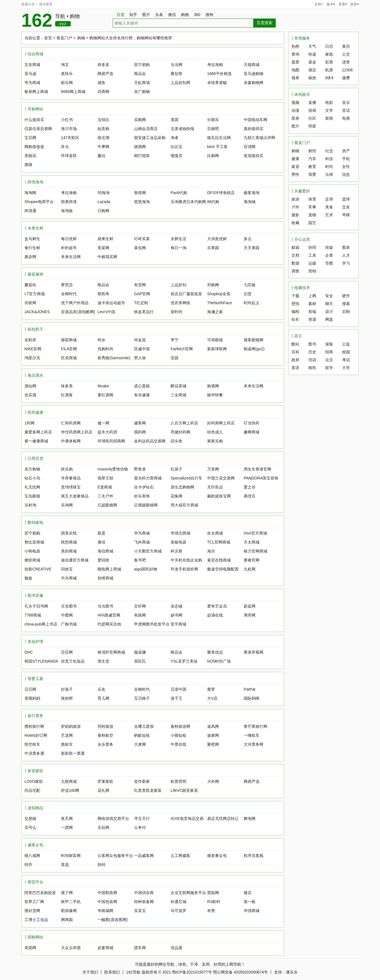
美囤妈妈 (32, 698)
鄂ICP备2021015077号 (192, 972)
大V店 (212, 698)
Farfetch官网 (182, 349)
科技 (329, 159)
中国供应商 (144, 893)
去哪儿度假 (144, 727)
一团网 (67, 828)
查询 (295, 54)
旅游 (295, 199)
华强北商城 (180, 533)
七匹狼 (250, 285)
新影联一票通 (73, 753)
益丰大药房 (107, 432)
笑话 (346, 111)
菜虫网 (140, 248)
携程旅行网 (34, 727)
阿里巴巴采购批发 (40, 893)
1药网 (30, 423)
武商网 (103, 92)
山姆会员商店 (146, 129)
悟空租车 (32, 744)
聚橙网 (213, 744)
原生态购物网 (182, 487)
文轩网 (140, 606)
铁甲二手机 (71, 902)
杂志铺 (177, 606)
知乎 (135, 15)
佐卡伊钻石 (144, 487)
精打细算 (142, 156)
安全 (329, 296)
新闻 (329, 118)
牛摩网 (103, 147)
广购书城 (69, 624)
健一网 (103, 423)
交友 (346, 207)
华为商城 (32, 83)
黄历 (346, 46)
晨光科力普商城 (148, 478)
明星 (312, 126)
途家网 (213, 735)
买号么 (30, 828)
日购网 (103, 211)
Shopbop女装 (219, 294)
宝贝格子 (142, 698)
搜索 (346, 304)
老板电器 (178, 542)
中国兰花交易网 (221, 478)
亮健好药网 (180, 432)
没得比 (103, 120)
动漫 (295, 111)
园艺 (312, 223)
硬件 (346, 296)
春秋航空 (105, 735)
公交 (346, 54)
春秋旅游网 (180, 727)
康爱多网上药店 (38, 432)
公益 (346, 344)
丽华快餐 (215, 395)
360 (199, 15)
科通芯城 (178, 902)
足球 (329, 199)
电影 (329, 103)
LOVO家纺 (34, 782)
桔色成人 (215, 432)
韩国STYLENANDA (41, 661)
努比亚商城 (34, 542)
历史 (312, 352)
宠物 (312, 215)
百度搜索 (264, 23)
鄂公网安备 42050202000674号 (240, 972)
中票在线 (178, 744)
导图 (329, 263)
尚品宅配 (32, 791)
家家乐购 (215, 441)
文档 (295, 255)
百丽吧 (213, 129)
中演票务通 (34, 753)
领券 (295, 78)
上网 (312, 296)
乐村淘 (30, 505)
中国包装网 (107, 902)
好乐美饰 (142, 496)
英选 (65, 865)
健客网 (140, 423)
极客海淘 (252, 193)
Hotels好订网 (36, 735)
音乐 (346, 103)
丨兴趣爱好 (300, 191)
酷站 (295, 344)
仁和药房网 (71, 423)
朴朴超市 (69, 248)
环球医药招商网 (111, 441)
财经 (312, 151)
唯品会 (140, 74)
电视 (346, 118)
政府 (295, 360)
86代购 (213, 202)
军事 (312, 207)
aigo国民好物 (146, 569)
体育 (312, 199)
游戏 (312, 111)
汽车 (312, 159)
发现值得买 (254, 156)
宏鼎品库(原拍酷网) (78, 312)
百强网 (250, 147)
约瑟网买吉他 (109, 624)
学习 (346, 263)
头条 (161, 15)
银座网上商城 (36, 92)
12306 (347, 70)
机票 (329, 70)
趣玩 (101, 156)
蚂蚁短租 (142, 735)
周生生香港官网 (257, 469)
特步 (101, 340)
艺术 (329, 215)
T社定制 (141, 303)
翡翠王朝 (105, 478)
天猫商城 (252, 65)
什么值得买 (34, 120)
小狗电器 (32, 551)
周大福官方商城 (184, 505)
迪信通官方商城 (75, 560)
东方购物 (32, 469)
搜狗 (209, 15)
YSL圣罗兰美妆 (184, 661)
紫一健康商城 (36, 441)
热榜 (295, 46)
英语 (295, 368)
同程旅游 (105, 727)
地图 (295, 70)
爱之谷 (250, 487)
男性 (295, 175)
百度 (121, 15)
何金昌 (140, 340)
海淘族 (67, 211)
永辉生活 (178, 239)
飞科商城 (142, 542)
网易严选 (105, 74)
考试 (346, 360)
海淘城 (250, 202)
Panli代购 (179, 193)
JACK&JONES (37, 312)
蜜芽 (211, 689)
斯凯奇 (103, 294)
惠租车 (67, 744)
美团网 (30, 948)
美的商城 (69, 551)
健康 (295, 159)
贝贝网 (30, 689)
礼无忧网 (32, 487)
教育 (312, 167)
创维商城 (105, 578)
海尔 (211, 551)
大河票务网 (254, 744)
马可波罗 (178, 911)
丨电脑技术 (300, 288)
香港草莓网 (254, 652)
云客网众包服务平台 (115, 856)
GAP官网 (142, 294)
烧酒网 (140, 147)
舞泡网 (250, 819)
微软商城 (32, 560)
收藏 (295, 223)
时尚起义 (252, 303)
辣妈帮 (67, 698)
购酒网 (213, 386)
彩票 (329, 62)
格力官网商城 (255, 551)
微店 (248, 893)
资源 (312, 320)
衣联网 (30, 303)
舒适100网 (70, 791)
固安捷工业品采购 (150, 138)
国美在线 (69, 533)
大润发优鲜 (217, 239)
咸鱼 (101, 83)
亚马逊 (30, 74)
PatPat (249, 689)
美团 (175, 120)
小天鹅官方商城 (148, 551)
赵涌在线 (215, 615)
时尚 (329, 167)
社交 (329, 151)
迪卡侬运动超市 (111, 303)
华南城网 (105, 911)
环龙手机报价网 (184, 569)
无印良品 (215, 487)
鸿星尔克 (32, 358)
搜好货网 (32, 911)
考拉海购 (215, 65)
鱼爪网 (67, 819)
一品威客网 (144, 856)
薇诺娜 (140, 652)
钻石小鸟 (32, 478)
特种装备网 (144, 902)
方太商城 (252, 542)
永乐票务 (105, 744)
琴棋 (346, 215)
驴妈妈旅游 (71, 727)
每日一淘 (178, 248)
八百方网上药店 (184, 423)
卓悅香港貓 (217, 83)
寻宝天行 (142, 819)
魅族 (28, 578)
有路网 (140, 615)
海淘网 (30, 193)
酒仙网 (30, 386)
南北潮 (103, 138)
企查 (329, 255)
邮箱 (295, 248)
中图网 (67, 615)
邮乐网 (67, 83)
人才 (346, 255)
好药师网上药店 (221, 423)
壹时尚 (177, 312)
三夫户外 (105, 496)
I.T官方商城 (35, 294)
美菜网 (103, 248)
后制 (346, 312)
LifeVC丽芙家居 (184, 791)
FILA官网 (69, 349)
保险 (329, 344)
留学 (329, 368)
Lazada (104, 202)
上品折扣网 (180, 83)
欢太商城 (215, 533)
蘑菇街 (30, 285)
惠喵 (28, 165)
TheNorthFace (220, 303)
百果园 (213, 248)
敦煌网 (140, 193)
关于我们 (90, 972)
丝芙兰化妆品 (73, 661)
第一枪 (250, 902)
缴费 (346, 78)
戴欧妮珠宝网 (219, 496)
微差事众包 (217, 856)
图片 (148, 15)
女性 (346, 167)
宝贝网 (30, 138)
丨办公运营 (300, 239)
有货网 (140, 285)
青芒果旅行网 (255, 727)
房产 (346, 151)
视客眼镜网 (254, 340)
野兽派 (140, 469)
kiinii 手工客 (217, 147)
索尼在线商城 (219, 560)
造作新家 (142, 782)
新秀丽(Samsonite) (114, 358)
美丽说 (30, 156)
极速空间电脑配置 (223, 569)
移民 (312, 368)
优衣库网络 (180, 303)
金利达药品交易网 (150, 441)
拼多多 (103, 65)
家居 (295, 167)
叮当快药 (252, 423)
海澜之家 (215, 312)
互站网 (103, 828)
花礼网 (103, 791)
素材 (312, 304)
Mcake (103, 386)
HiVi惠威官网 (109, 615)
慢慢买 (177, 156)
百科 (295, 352)
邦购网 (213, 285)
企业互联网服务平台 (188, 893)
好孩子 (67, 689)
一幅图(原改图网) (113, 920)
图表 (346, 248)
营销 (312, 271)
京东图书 (69, 606)
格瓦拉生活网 (219, 138)
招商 (329, 352)
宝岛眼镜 (32, 496)
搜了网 (67, 893)
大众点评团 (71, 948)
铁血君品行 (144, 312)
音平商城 (178, 624)
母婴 (312, 175)
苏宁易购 (142, 65)
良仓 (65, 147)
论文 (329, 360)
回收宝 (67, 569)
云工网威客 (180, 856)
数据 (295, 263)
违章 (346, 62)
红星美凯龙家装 (148, 791)
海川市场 (69, 129)
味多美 (67, 386)
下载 (295, 296)
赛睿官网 (252, 560)
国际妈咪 (252, 698)
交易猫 (30, 819)
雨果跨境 (69, 202)
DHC (29, 652)
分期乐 (213, 120)
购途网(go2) (254, 349)
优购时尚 (105, 349)
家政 (329, 54)
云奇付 (140, 828)
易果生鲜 (105, 239)
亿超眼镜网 (107, 505)
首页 (48, 38)
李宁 (175, 340)
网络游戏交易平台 (113, 819)
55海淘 (104, 193)
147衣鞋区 (70, 138)
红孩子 (177, 469)
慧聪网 (213, 893)
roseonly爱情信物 (113, 469)
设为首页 (46, 4)
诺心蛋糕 (142, 386)
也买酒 (30, 395)
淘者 (175, 138)
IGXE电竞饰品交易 (187, 819)
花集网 (177, 496)
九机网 (250, 569)
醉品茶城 (178, 386)
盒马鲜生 (32, 239)
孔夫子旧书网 (36, 606)
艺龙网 (67, 735)
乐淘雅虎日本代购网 (188, 202)
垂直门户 (64, 38)
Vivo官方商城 (255, 533)
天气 (312, 46)
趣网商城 (252, 432)
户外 (295, 207)
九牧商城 (69, 782)
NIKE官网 (33, 349)
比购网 (213, 156)
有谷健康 (142, 395)
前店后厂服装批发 (186, 294)
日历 (329, 46)
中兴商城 (69, 578)
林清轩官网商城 (111, 652)
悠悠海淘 (142, 202)
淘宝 (65, 65)
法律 (329, 175)
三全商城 (178, 395)
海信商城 (105, 551)
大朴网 (213, 782)
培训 (312, 360)
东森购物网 (254, 83)
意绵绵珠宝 (71, 487)
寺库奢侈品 (71, 478)
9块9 (329, 78)
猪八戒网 (32, 856)
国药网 (140, 432)
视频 (295, 103)
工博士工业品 (36, 920)
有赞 (211, 911)
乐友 (101, 689)
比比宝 (177, 147)
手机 (346, 159)
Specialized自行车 (186, 478)
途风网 (213, 727)
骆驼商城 (69, 340)
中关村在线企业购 (186, 560)
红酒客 (67, 395)
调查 (295, 271)
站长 (295, 320)
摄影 (295, 215)
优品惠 (177, 948)
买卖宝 (140, 911)
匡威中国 (142, 349)
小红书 (67, 120)
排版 (329, 248)
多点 (248, 239)
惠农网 (30, 257)
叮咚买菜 (142, 239)
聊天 (329, 304)
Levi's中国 (106, 312)
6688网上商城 (73, 92)
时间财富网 (71, 856)
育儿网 (103, 698)
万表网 (213, 469)
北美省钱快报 (182, 129)
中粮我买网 (107, 257)
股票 (295, 62)
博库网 (250, 615)
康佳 (101, 542)
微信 (174, 15)
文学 (329, 111)
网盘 (329, 320)
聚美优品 (215, 652)
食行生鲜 (32, 248)
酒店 (312, 70)
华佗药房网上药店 (77, 432)
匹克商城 (69, 358)
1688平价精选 (219, 74)
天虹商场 (142, 83)
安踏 (175, 358)
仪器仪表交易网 (38, 129)
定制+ (319, 4)
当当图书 (105, 606)
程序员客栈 (254, 856)
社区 (312, 118)
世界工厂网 (34, 902)
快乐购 (67, 469)
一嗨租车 (252, 735)
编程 (295, 312)
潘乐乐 (292, 972)
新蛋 (101, 533)
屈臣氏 (140, 661)
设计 (329, 312)
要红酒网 (105, 395)
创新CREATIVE (38, 569)
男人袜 (140, 358)
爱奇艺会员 (217, 606)
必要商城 (105, 948)
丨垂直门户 (300, 143)
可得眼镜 (215, 340)
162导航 (133, 972)
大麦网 (140, 744)
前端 (312, 312)
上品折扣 (178, 285)
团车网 (140, 948)
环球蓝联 (69, 156)
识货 (248, 294)
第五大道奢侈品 (75, 496)
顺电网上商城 (109, 569)
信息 (346, 175)
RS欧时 (214, 902)
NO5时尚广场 (219, 661)
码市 (28, 865)
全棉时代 (69, 294)
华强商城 (252, 911)
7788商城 (33, 615)
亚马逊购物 (254, 74)
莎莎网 (67, 652)
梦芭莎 (67, 285)
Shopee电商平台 (39, 202)
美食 (329, 207)
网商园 (67, 920)
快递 (312, 54)
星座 (295, 118)
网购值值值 (34, 147)
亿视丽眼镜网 (146, 505)
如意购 (103, 129)
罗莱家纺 (105, 782)
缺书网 (177, 615)
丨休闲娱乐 (300, 95)
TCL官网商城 (219, 542)
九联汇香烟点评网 (259, 138)
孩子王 (177, 698)
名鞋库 (30, 340)
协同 (312, 248)
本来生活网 (71, 257)
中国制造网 (107, 893)
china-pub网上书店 (41, 624)
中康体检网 (71, 441)
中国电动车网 (255, 120)
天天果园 (252, 248)
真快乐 (67, 74)
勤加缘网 (69, 911)
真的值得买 (254, 129)
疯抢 (312, 78)
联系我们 (112, 972)
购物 (187, 15)
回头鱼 (177, 441)
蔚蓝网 (250, 606)
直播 (312, 103)
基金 (312, 62)
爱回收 (103, 560)
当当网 (177, 65)
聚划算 (177, 74)
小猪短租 (178, 735)
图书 (312, 344)
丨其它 (296, 336)
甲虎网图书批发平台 (152, 624)
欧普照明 (178, 782)
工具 (312, 255)
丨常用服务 (300, 38)
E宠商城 (105, 487)
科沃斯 (177, 551)
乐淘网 (67, 505)
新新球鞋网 (217, 349)
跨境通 (30, 211)
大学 (346, 368)
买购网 (140, 120)
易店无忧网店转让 (223, 819)
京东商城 (32, 65)
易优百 (250, 496)
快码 (101, 865)
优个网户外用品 (75, 303)
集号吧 (140, 560)
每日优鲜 (69, 239)
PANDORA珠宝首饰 (261, 478)
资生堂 (103, 661)
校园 (346, 352)
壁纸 (295, 304)
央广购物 (142, 92)
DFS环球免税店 (221, 193)
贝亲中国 (178, 689)
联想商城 (69, 542)
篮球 (346, 199)
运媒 (312, 263)
